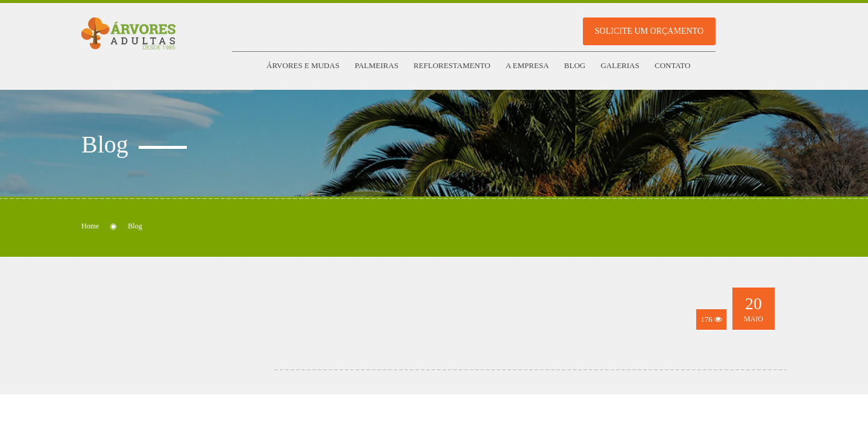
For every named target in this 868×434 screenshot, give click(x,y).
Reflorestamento (452, 65)
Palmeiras (376, 65)
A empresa (527, 65)
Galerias (620, 65)
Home (90, 226)
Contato (672, 65)
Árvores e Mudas (303, 65)
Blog (575, 65)
